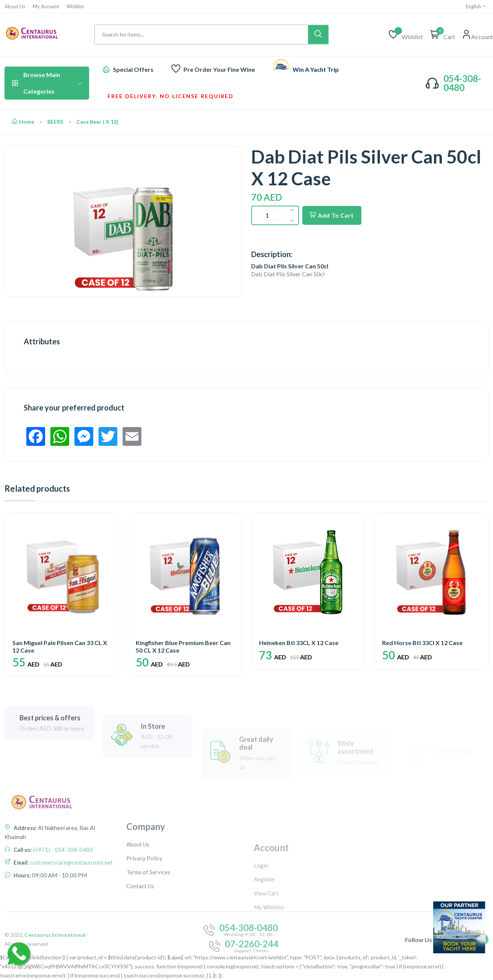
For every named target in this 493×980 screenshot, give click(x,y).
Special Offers (133, 69)
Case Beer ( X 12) (97, 122)
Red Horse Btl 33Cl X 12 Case (422, 643)
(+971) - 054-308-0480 (62, 897)
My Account (46, 7)
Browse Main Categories (47, 83)
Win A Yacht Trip (316, 69)
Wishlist (75, 7)
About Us (15, 7)
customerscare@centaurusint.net (71, 910)
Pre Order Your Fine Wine (219, 69)
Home (23, 122)
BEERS (55, 122)
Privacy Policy (144, 920)
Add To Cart (332, 215)
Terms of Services (148, 934)
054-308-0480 (462, 83)
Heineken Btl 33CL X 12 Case (299, 643)
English (476, 6)
